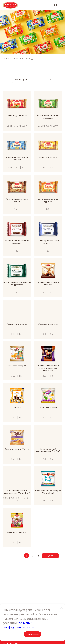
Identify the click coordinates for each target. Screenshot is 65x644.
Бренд (29, 58)
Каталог (19, 58)
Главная (7, 58)
